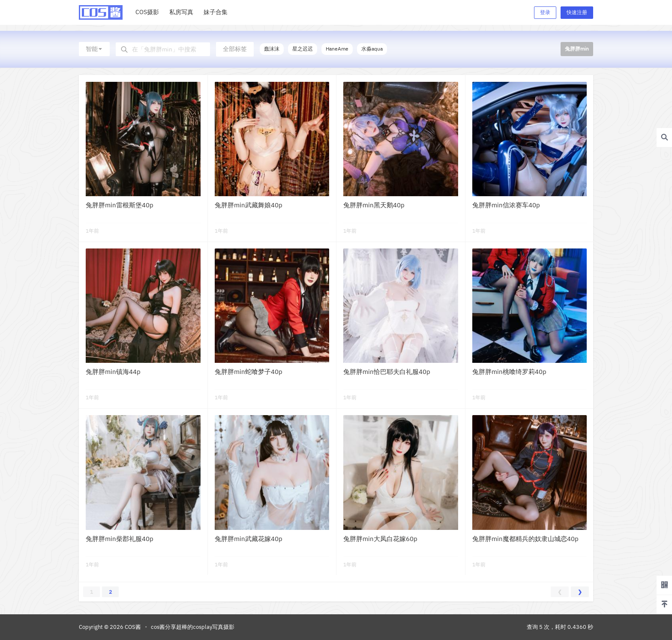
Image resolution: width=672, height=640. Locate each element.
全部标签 (235, 49)
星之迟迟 (303, 49)
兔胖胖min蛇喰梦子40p (249, 372)
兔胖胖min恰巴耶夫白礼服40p (387, 372)
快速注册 (577, 12)
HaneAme (337, 49)
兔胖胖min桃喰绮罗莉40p (509, 372)
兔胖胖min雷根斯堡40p (120, 205)
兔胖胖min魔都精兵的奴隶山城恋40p (525, 539)
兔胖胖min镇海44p (113, 372)
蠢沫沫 (272, 49)
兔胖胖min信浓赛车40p (506, 205)
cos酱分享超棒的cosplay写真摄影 (193, 627)
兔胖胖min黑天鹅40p (374, 205)
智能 (94, 49)
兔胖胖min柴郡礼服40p (120, 539)
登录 (545, 12)
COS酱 (132, 627)
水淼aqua (372, 49)
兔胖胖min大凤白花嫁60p (380, 539)
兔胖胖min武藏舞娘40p (249, 205)
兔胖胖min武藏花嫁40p (249, 539)
